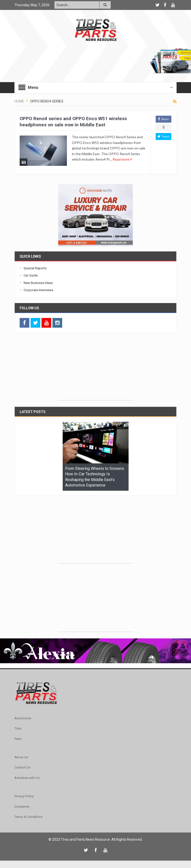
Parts (18, 739)
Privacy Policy (24, 796)
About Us (21, 757)
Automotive (23, 718)
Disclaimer (22, 807)
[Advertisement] (95, 369)
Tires (18, 728)
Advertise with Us (27, 778)
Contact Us (22, 767)
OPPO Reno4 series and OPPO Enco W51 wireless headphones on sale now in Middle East (73, 122)
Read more (122, 159)
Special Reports (35, 268)
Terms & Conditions (28, 817)
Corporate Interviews (38, 290)
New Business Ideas (38, 283)
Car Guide (31, 275)
